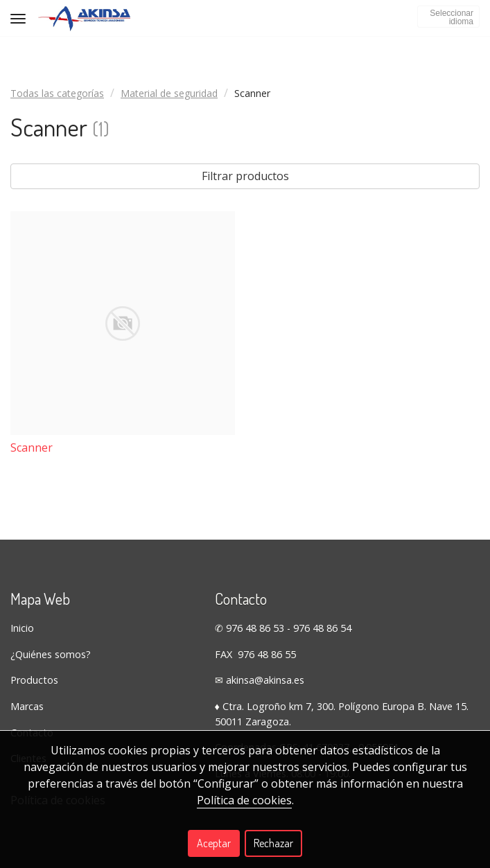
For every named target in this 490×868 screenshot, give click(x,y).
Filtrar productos (245, 176)
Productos (34, 680)
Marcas (27, 706)
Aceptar (214, 843)
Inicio (22, 628)
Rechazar (273, 843)
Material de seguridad (169, 93)
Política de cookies (244, 800)
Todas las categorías (57, 93)
